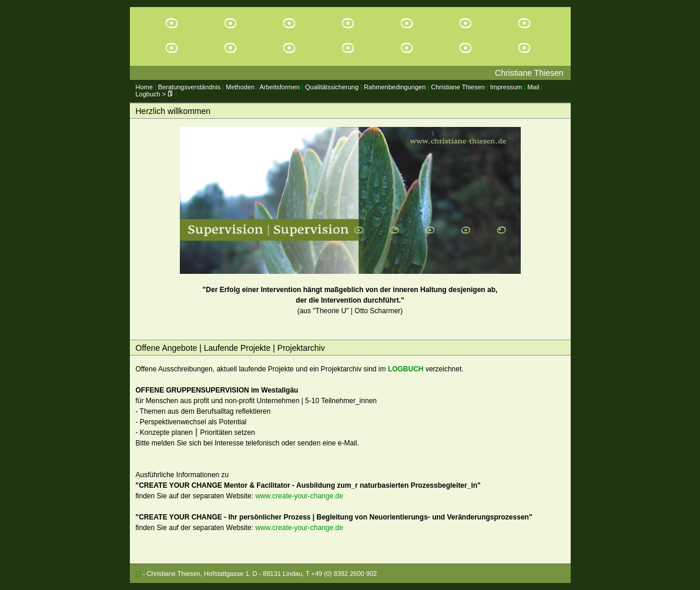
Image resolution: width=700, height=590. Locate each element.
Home (144, 87)
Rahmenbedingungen (395, 87)
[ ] (138, 574)
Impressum (506, 87)
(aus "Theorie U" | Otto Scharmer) (350, 221)
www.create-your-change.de (299, 496)
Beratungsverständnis (189, 87)
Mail (533, 87)
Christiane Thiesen (458, 87)
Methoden (240, 87)
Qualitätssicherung (332, 87)
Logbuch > (155, 94)
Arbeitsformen (280, 87)
